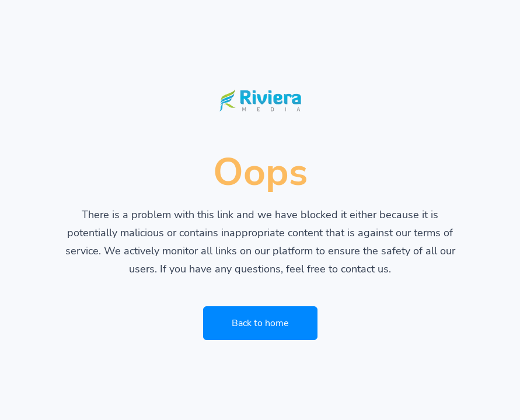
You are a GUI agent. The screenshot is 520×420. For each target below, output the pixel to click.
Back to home (260, 323)
